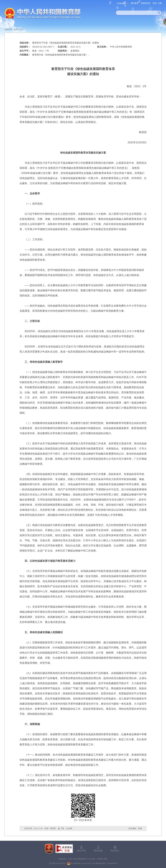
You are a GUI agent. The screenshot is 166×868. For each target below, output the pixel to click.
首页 (16, 29)
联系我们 (115, 851)
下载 (62, 828)
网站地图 (98, 851)
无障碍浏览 (146, 3)
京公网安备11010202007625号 (83, 863)
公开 (22, 29)
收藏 (70, 828)
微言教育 (135, 3)
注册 (160, 3)
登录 (155, 3)
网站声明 (81, 851)
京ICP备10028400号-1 (58, 863)
